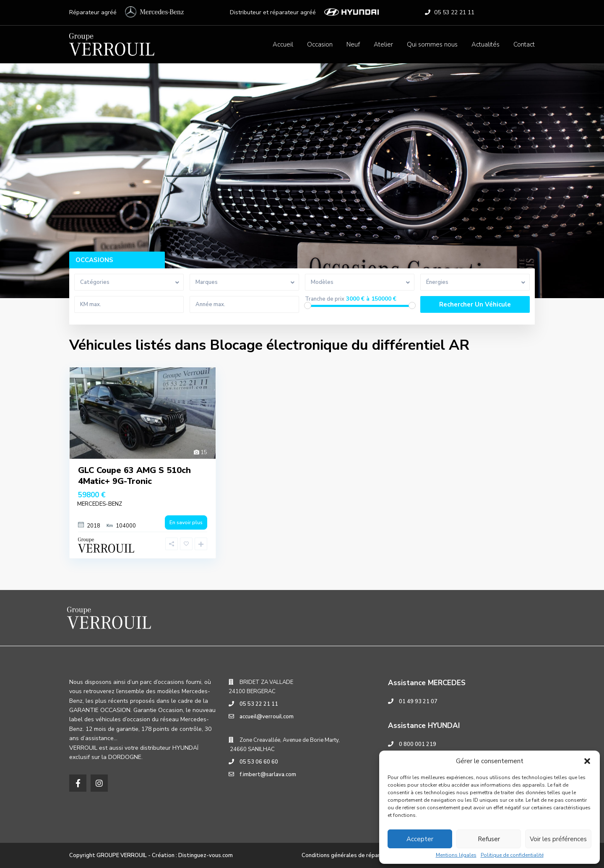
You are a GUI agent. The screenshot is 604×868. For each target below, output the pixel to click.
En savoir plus (186, 522)
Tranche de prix (325, 299)
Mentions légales (456, 855)
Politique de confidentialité (512, 855)
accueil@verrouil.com (267, 717)
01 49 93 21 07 (418, 702)
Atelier (383, 44)
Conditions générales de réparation (348, 855)
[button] (587, 761)
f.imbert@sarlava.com (268, 774)
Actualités (486, 44)
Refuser (489, 839)
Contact (524, 44)
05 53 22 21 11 (454, 12)
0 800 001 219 (418, 744)
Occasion (320, 44)
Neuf (353, 44)
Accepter (420, 839)
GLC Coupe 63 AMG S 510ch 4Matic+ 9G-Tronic (134, 476)
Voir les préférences (558, 839)
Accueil (283, 44)
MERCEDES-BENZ (100, 504)
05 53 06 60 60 (259, 762)
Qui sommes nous (432, 44)
